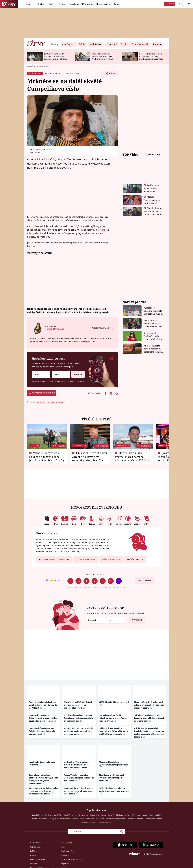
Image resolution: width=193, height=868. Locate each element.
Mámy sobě (87, 4)
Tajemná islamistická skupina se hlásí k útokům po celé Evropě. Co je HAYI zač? (43, 705)
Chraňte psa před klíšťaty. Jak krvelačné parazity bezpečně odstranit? (112, 778)
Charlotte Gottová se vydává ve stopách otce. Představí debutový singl (102, 56)
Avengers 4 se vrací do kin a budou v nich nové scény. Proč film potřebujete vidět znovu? (43, 791)
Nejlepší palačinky (89, 822)
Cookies (33, 864)
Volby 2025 (54, 819)
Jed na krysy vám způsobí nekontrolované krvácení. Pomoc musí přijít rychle (113, 718)
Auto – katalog (155, 815)
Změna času (94, 815)
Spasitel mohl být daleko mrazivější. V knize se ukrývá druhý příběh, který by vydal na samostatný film (43, 779)
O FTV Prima (35, 843)
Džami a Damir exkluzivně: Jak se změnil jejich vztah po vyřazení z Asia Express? (153, 214)
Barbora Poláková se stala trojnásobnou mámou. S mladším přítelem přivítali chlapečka (151, 58)
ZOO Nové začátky (139, 815)
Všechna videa (153, 155)
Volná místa (35, 847)
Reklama (34, 851)
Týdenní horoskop (86, 559)
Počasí (111, 815)
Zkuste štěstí (144, 581)
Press (63, 847)
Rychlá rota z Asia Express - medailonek (151, 188)
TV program (83, 815)
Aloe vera (100, 819)
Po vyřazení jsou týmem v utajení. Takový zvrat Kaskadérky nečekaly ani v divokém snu (78, 718)
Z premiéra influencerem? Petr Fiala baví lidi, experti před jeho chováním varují (42, 731)
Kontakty (65, 855)
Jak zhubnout (38, 815)
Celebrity (41, 4)
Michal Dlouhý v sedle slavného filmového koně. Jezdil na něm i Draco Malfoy (47, 457)
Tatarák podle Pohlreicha (83, 819)
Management (66, 843)
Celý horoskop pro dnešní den (54, 559)
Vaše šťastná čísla (94, 574)
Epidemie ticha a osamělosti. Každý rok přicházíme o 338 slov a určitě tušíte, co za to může (113, 731)
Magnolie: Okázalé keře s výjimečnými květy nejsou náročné (114, 765)
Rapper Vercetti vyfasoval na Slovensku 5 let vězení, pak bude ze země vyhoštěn (79, 778)
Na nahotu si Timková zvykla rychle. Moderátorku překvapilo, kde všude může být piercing (153, 336)
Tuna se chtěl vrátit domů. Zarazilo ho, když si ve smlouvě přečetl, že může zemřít (90, 458)
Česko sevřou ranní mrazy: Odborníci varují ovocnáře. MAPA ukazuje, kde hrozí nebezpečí (43, 718)
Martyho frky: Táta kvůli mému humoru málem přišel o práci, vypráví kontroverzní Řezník (77, 765)
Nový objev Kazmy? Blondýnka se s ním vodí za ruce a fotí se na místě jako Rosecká (79, 791)
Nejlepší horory (69, 815)
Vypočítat (136, 619)
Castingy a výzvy (68, 851)
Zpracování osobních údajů (72, 859)
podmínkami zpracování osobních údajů (70, 381)
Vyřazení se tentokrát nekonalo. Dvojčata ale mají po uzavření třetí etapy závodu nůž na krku (153, 311)
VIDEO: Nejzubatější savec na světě (114, 703)
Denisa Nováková (73, 73)
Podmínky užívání (38, 859)
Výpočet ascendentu (136, 819)
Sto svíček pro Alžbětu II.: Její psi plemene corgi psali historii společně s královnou (78, 705)
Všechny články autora (102, 328)
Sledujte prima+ (103, 4)
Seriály (62, 4)
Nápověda (65, 864)
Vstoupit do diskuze (42, 393)
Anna (103, 230)
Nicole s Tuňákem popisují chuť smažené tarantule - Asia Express (152, 203)
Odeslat (77, 373)
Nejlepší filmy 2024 (53, 815)
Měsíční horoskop (111, 559)
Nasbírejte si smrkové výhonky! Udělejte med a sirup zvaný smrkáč (114, 791)
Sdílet (112, 74)
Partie (104, 815)
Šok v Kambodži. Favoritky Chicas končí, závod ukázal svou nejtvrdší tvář (153, 323)
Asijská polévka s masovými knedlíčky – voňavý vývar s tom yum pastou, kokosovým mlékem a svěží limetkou (149, 733)
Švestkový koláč (105, 822)
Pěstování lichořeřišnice (116, 819)
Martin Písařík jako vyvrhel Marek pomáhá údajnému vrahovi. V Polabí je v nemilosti (132, 458)
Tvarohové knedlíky (154, 819)
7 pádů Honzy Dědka (39, 819)
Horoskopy (74, 4)
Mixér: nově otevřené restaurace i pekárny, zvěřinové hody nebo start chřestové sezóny (149, 705)
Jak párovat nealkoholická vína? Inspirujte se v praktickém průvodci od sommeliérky (149, 718)
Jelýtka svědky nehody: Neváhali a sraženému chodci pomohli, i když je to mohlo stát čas (56, 58)
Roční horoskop (135, 559)
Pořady (117, 4)
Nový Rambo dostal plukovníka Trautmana (42, 763)
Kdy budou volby (123, 815)
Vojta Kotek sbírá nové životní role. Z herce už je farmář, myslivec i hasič (153, 349)
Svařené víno (66, 819)
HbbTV (33, 855)
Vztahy (52, 4)
